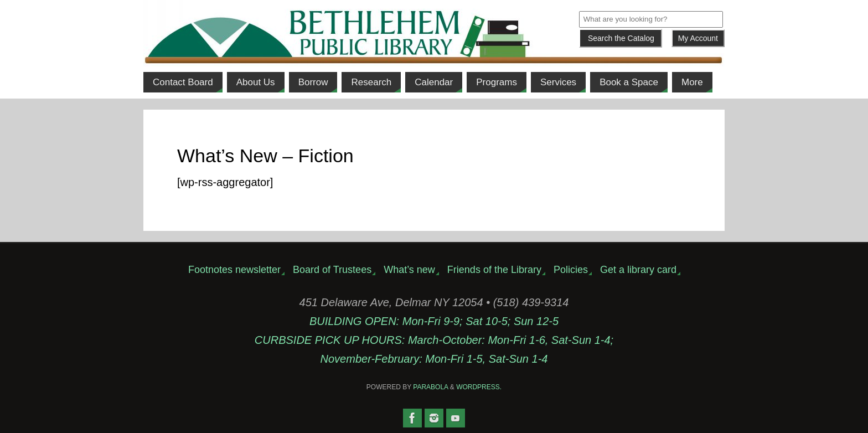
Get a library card (638, 270)
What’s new (409, 270)
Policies (571, 270)
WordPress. (479, 387)
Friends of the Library (494, 270)
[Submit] (621, 38)
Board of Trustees (332, 270)
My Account (698, 38)
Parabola (430, 387)
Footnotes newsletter (234, 270)
